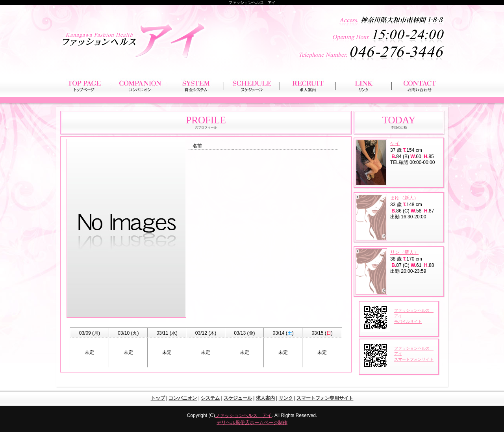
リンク (286, 398)
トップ (158, 398)
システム (210, 398)
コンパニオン (183, 398)
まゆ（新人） (404, 198)
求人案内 (265, 398)
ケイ (395, 143)
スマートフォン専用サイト (325, 398)
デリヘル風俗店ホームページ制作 (252, 423)
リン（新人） (404, 252)
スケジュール (238, 398)
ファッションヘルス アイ (243, 415)
